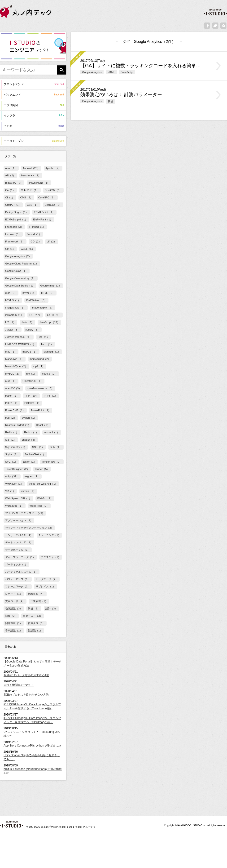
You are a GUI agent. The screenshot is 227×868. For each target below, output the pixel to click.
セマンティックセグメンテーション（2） (29, 528)
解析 (110, 101)
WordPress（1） (39, 506)
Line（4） (43, 337)
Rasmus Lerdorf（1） (18, 425)
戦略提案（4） (36, 594)
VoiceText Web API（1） (43, 484)
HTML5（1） (13, 300)
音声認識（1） (14, 631)
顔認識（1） (35, 631)
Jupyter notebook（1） (19, 337)
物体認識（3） (14, 608)
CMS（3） (26, 197)
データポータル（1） (18, 550)
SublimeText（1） (35, 454)
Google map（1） (51, 286)
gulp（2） (11, 293)
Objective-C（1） (33, 381)
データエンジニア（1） (19, 542)
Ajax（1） (11, 168)
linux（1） (47, 344)
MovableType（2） (16, 366)
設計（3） (51, 608)
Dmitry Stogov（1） (17, 212)
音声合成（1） (36, 623)
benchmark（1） (31, 175)
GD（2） (36, 242)
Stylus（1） (12, 454)
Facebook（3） (14, 227)
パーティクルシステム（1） (22, 572)
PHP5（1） (50, 396)
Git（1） (10, 249)
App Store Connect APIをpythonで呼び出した (32, 746)
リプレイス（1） (46, 586)
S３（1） (11, 440)
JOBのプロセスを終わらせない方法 (26, 695)
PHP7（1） (12, 403)
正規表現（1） (39, 601)
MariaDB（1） (52, 352)
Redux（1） (31, 432)
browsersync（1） (39, 183)
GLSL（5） (27, 249)
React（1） (43, 425)
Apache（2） (53, 168)
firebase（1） (13, 234)
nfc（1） (31, 374)
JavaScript (127, 72)
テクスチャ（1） (51, 557)
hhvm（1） (29, 293)
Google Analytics (92, 72)
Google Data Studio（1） (20, 286)
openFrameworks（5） (40, 388)
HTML (111, 72)
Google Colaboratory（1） (21, 278)
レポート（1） (14, 594)
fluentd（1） (34, 234)
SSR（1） (56, 447)
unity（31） (12, 476)
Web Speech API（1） (18, 498)
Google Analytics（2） (18, 256)
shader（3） (29, 440)
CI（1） (10, 197)
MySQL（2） (13, 374)
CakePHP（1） (30, 190)
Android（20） (31, 168)
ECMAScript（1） (44, 212)
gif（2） (52, 242)
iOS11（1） (54, 315)
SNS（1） (38, 447)
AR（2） (10, 175)
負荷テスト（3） (33, 616)
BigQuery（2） (14, 183)
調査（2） (11, 616)
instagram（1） (14, 315)
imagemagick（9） (43, 308)
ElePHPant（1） (43, 219)
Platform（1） (33, 403)
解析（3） (34, 608)
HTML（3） (48, 293)
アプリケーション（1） (19, 520)
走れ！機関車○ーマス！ (19, 685)
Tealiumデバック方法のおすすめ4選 (26, 675)
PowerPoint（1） (41, 410)
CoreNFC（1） (47, 197)
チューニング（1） (49, 535)
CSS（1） (33, 205)
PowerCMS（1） (15, 410)
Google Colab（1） (17, 271)
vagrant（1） (32, 476)
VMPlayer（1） (14, 484)
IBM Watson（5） (36, 300)
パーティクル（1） (16, 564)
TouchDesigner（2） (17, 469)
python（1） (29, 418)
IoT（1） (10, 322)
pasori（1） (12, 396)
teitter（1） (30, 462)
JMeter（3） (13, 330)
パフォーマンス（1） (18, 579)
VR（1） (10, 491)
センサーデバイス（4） (19, 535)
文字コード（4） (15, 601)
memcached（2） (40, 359)
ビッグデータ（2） (47, 579)
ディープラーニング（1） (20, 557)
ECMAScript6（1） (16, 219)
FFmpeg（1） (37, 227)
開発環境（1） (14, 623)
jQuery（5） (33, 330)
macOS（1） (30, 352)
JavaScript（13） (49, 322)
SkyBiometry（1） (16, 447)
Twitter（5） (42, 469)
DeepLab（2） (53, 205)
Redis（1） (12, 432)
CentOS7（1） (53, 190)
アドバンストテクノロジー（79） (25, 513)
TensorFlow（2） (52, 462)
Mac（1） (11, 352)
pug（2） (11, 418)
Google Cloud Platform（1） (22, 264)
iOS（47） (35, 315)
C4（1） (10, 190)
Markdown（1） (15, 359)
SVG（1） (11, 462)
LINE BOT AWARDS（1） (20, 344)
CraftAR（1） (13, 205)
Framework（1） (15, 242)
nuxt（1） (11, 381)
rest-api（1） (52, 432)
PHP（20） (31, 396)
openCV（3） (13, 388)
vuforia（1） (28, 491)
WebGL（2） (45, 498)
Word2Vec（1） (15, 506)
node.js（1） (50, 374)
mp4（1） (39, 366)
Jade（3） (27, 322)
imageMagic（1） (16, 308)
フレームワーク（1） (18, 586)
